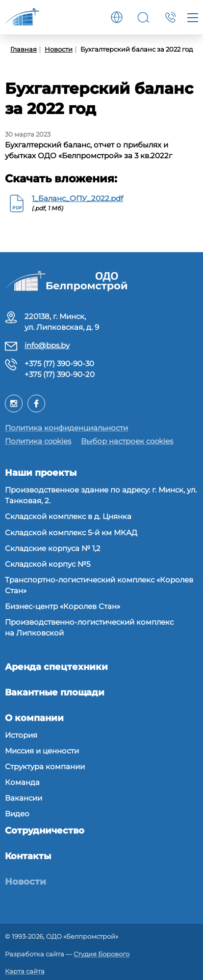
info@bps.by (47, 345)
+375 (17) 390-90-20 (60, 374)
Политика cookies (38, 441)
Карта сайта (25, 971)
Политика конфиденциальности (66, 428)
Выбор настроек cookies (127, 441)
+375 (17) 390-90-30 (59, 363)
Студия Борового (101, 954)
